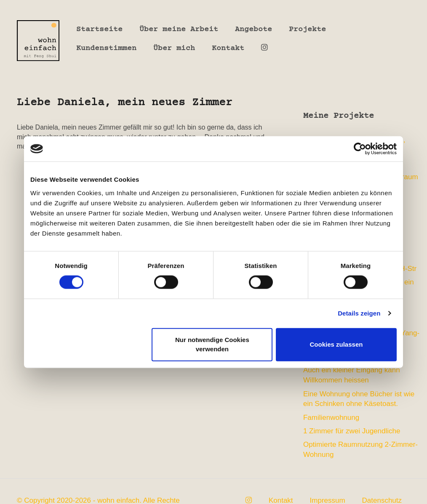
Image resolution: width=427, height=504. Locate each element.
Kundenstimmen (106, 48)
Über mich (174, 48)
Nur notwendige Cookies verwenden (212, 344)
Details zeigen (359, 313)
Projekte (307, 29)
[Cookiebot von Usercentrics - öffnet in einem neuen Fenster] (360, 149)
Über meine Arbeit (179, 29)
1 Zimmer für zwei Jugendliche (352, 431)
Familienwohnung (331, 418)
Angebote (254, 29)
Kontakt (228, 48)
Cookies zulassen (336, 344)
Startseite (99, 29)
